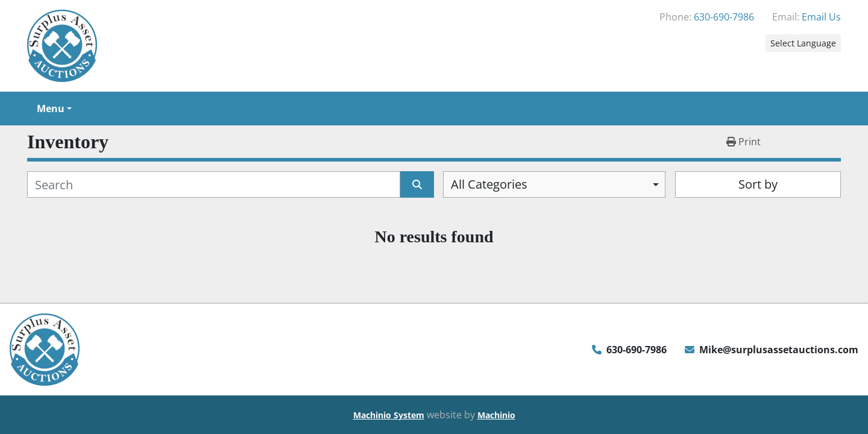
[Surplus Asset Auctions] (45, 348)
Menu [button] (51, 108)
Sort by (758, 184)
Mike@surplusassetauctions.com (779, 350)
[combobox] (554, 184)
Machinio (496, 415)
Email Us (821, 17)
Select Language (803, 43)
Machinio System (389, 415)
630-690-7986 (724, 17)
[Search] (214, 184)
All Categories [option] (489, 184)
